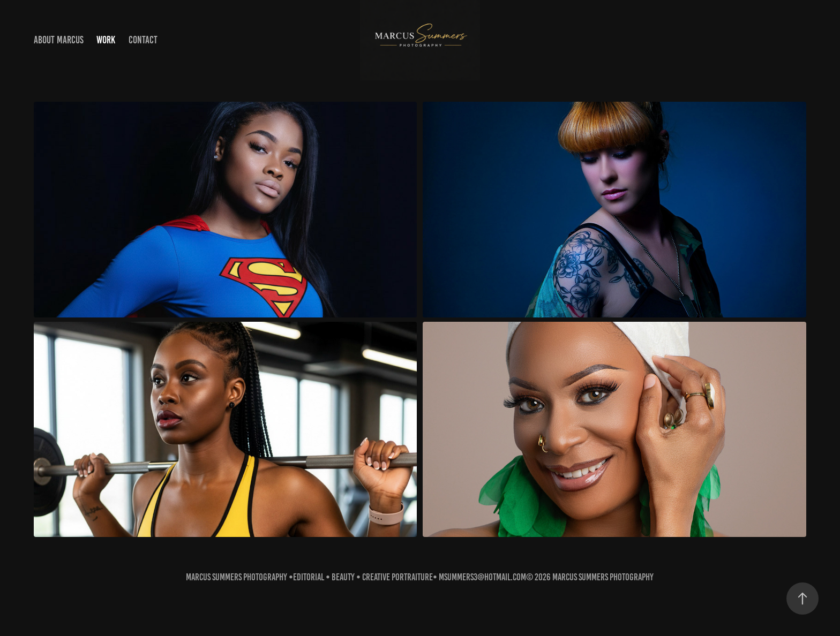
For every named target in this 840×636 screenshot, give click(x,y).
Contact (143, 40)
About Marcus (59, 40)
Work (106, 40)
